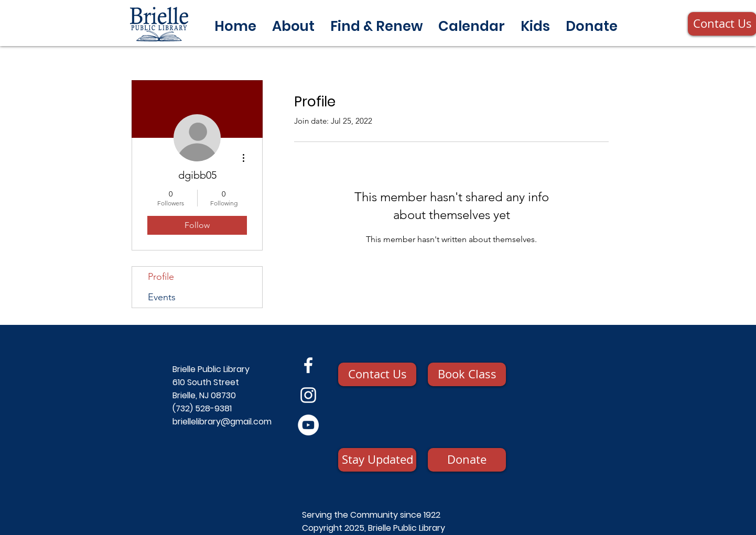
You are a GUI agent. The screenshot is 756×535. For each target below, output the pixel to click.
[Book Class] (467, 374)
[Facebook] (308, 365)
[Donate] (467, 460)
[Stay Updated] (377, 460)
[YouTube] (308, 425)
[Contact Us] (377, 374)
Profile (161, 277)
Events (162, 297)
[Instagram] (308, 395)
